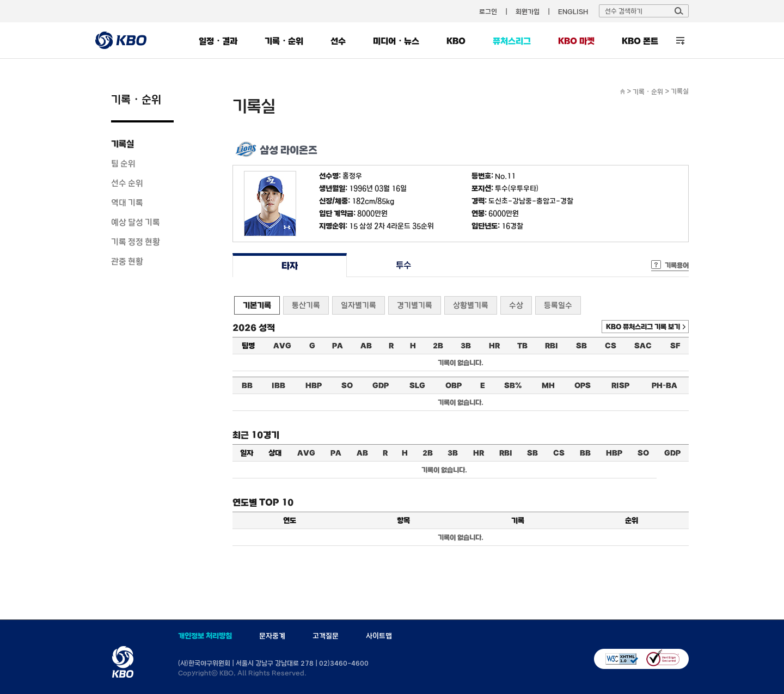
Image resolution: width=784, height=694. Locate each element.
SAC (643, 346)
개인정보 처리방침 (205, 636)
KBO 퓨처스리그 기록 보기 (643, 327)
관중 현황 (127, 261)
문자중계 (272, 636)
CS (611, 346)
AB (366, 346)
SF (675, 346)
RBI (552, 346)
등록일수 (558, 305)
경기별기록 (415, 305)
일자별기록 (359, 305)
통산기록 (306, 305)
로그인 (488, 11)
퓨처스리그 (512, 41)
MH (548, 385)
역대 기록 (127, 202)
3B (466, 346)
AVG (282, 346)
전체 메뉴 (680, 41)
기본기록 (257, 305)
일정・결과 (218, 41)
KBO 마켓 (576, 41)
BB (247, 385)
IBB (278, 385)
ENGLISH (573, 11)
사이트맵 (379, 636)
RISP (620, 385)
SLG (417, 385)
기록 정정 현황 (136, 242)
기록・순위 (284, 41)
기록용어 (677, 265)
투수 (404, 265)
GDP (381, 385)
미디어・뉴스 (396, 41)
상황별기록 (471, 305)
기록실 (122, 144)
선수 (338, 41)
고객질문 (326, 636)
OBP (454, 385)
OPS (583, 385)
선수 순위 (127, 183)
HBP (314, 385)
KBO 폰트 (640, 41)
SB (581, 346)
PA (338, 346)
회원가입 (528, 11)
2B (438, 346)
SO (347, 385)
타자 (289, 265)
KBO (456, 41)
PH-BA (664, 385)
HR (494, 346)
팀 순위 (123, 163)
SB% (513, 385)
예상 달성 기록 (136, 222)
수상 (516, 305)
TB (522, 346)
